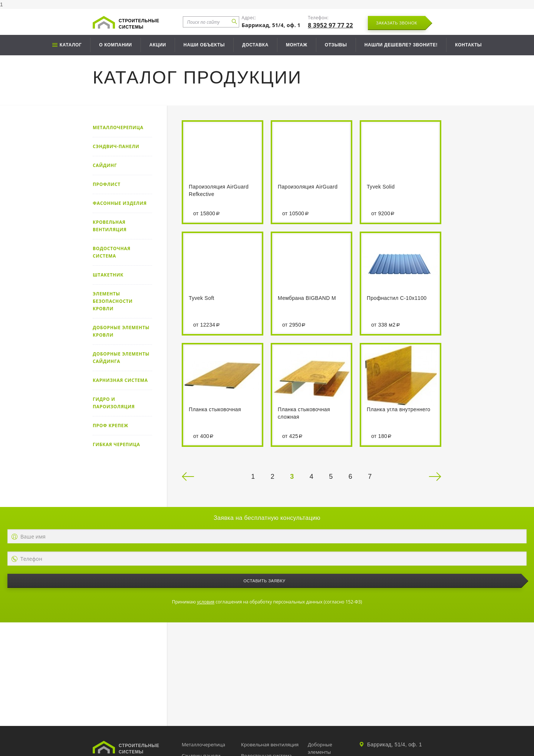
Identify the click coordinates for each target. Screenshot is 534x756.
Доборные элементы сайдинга (121, 358)
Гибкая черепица (116, 444)
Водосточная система (112, 252)
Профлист (107, 184)
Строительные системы (139, 24)
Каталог (71, 45)
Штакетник (108, 275)
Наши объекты (204, 45)
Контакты (468, 45)
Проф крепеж (111, 426)
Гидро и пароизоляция (114, 403)
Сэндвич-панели (116, 146)
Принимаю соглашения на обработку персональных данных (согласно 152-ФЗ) (267, 602)
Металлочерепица (118, 127)
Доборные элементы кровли (121, 331)
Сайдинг (105, 165)
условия (206, 602)
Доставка (255, 45)
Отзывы (336, 45)
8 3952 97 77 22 (330, 25)
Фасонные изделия (120, 203)
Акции (158, 45)
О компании (116, 45)
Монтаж (297, 45)
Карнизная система (120, 380)
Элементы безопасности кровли (113, 301)
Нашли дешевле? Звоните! (401, 45)
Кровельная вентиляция (110, 226)
